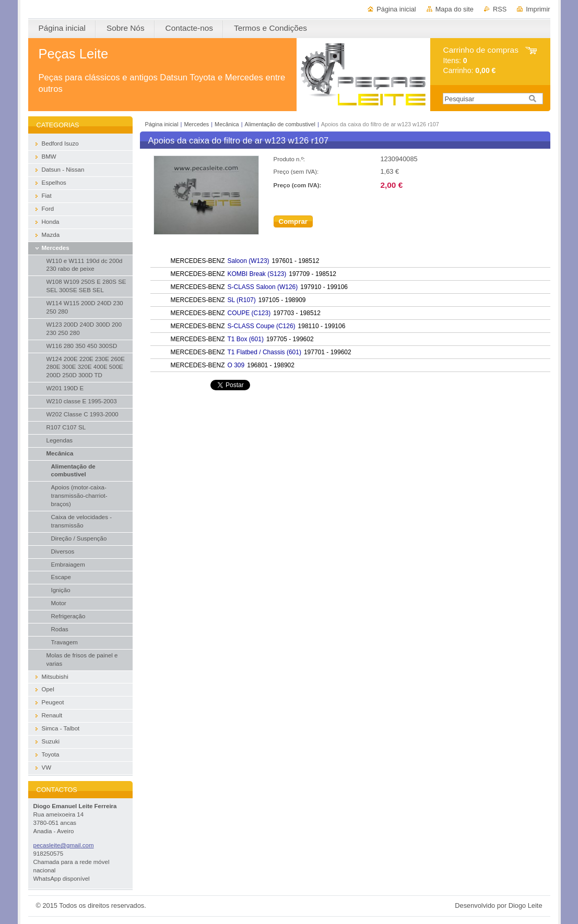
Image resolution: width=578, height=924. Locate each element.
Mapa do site (455, 9)
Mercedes (196, 124)
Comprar (293, 221)
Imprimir (538, 9)
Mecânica (227, 124)
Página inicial (396, 9)
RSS (500, 9)
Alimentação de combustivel (280, 124)
